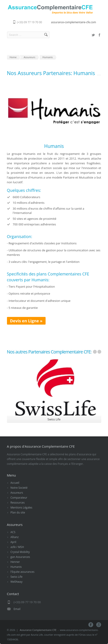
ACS (13, 532)
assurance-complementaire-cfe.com (73, 22)
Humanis (16, 567)
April (13, 542)
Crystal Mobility (20, 552)
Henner (15, 562)
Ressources (18, 503)
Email (17, 609)
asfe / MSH (17, 547)
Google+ (99, 625)
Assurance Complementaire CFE (38, 630)
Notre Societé (19, 488)
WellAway (17, 582)
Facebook (99, 35)
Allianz (15, 537)
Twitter (93, 35)
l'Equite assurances (23, 572)
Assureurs (17, 493)
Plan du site (18, 512)
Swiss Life (17, 577)
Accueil (15, 483)
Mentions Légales (21, 508)
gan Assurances (20, 557)
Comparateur (19, 498)
